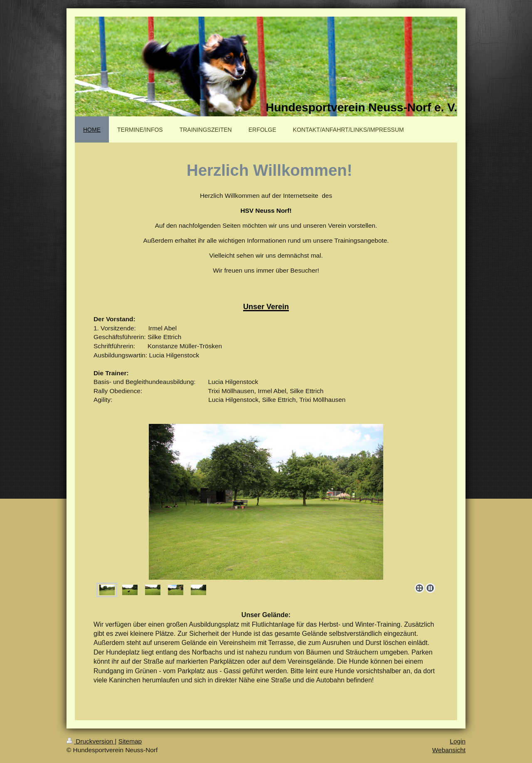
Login (458, 741)
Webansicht (449, 750)
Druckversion (91, 741)
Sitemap (130, 741)
